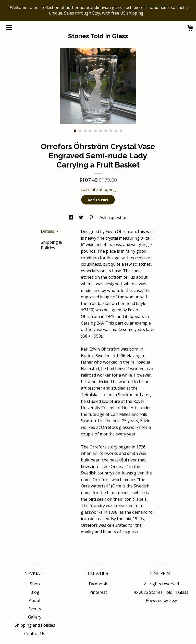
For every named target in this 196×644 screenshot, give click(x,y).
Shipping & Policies (51, 245)
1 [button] (75, 131)
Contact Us (35, 634)
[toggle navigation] (9, 27)
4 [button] (90, 131)
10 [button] (121, 131)
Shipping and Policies (35, 625)
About (35, 600)
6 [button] (101, 131)
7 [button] (106, 131)
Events (35, 609)
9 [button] (116, 131)
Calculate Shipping (98, 189)
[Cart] (190, 29)
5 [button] (95, 131)
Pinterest (98, 592)
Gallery (35, 617)
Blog (35, 592)
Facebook (98, 584)
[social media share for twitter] (82, 217)
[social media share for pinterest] (92, 217)
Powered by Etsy (161, 600)
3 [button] (85, 131)
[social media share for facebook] (71, 217)
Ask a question (114, 217)
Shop (35, 584)
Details (50, 231)
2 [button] (80, 131)
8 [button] (111, 131)
